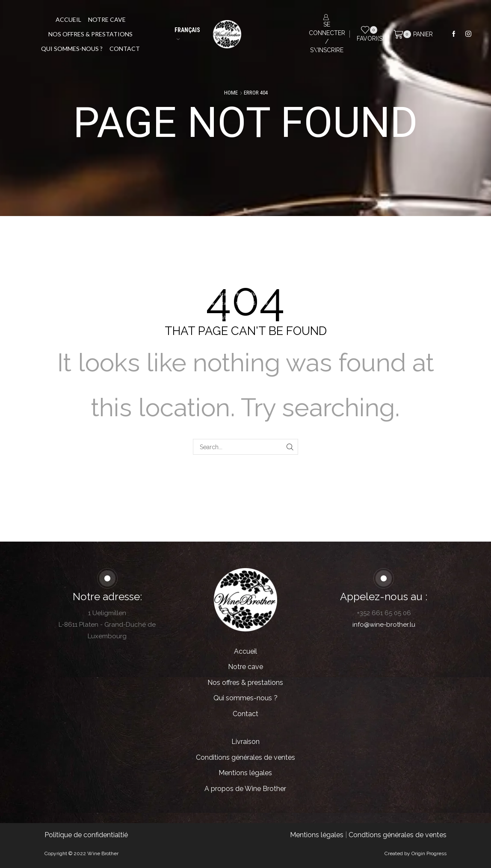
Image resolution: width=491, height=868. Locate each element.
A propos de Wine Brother (245, 789)
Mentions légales (245, 773)
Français (187, 34)
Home (231, 93)
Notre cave (107, 19)
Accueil (68, 19)
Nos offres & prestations (90, 34)
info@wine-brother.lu (384, 625)
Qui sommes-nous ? (72, 49)
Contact (125, 49)
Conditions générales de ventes (245, 757)
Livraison (245, 742)
